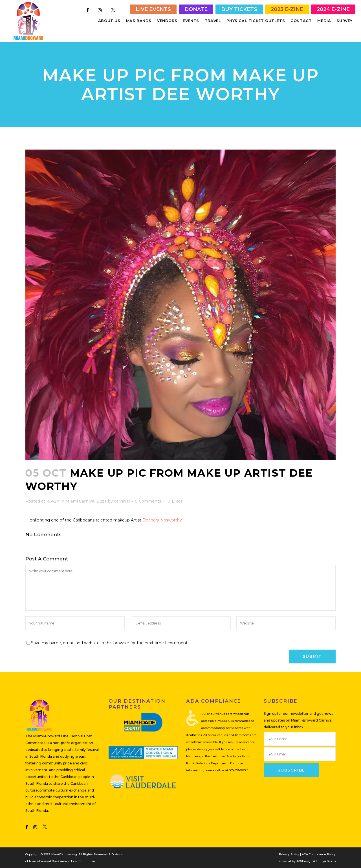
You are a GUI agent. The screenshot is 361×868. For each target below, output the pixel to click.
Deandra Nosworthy (162, 520)
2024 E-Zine (333, 9)
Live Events (153, 9)
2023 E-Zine (287, 9)
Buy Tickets (239, 9)
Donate (196, 9)
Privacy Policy (289, 854)
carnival (122, 501)
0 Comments (148, 501)
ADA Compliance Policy (319, 854)
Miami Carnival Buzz (86, 501)
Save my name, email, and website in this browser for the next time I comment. (110, 643)
